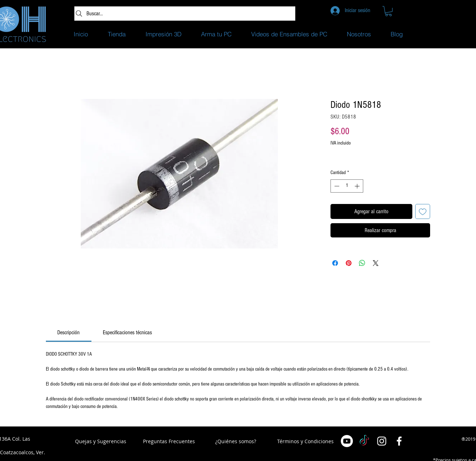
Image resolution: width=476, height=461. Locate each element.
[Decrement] (336, 186)
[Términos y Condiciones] (305, 441)
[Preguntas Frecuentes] (169, 441)
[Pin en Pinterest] (349, 263)
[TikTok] (364, 441)
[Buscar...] (185, 14)
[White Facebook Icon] (399, 441)
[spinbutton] (347, 186)
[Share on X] (376, 263)
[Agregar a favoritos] (423, 211)
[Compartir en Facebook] (335, 263)
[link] (68, 332)
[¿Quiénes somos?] (236, 441)
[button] (388, 11)
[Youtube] (347, 441)
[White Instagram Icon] (382, 441)
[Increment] (358, 186)
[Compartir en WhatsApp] (362, 263)
